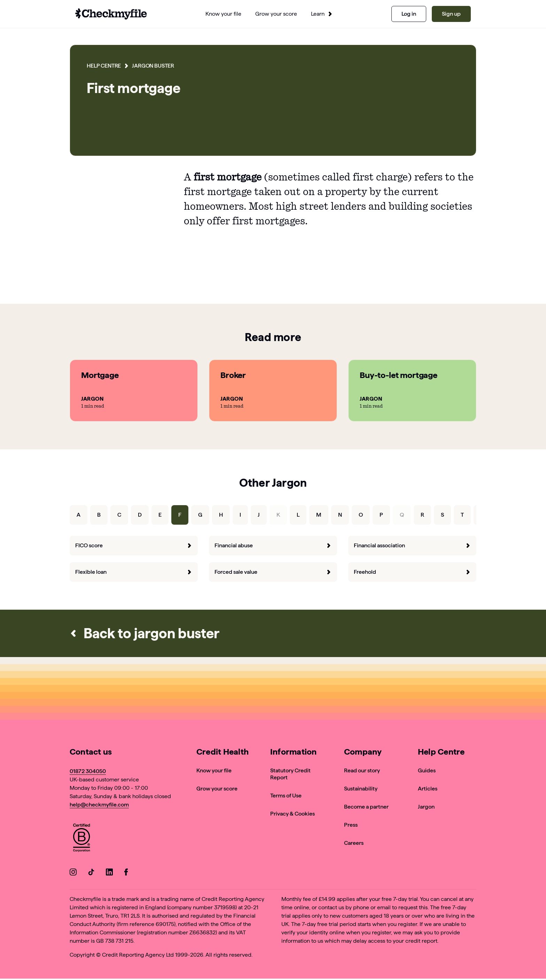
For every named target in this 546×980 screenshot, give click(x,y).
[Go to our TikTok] (91, 873)
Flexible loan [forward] (134, 572)
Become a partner (366, 807)
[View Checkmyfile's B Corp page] (81, 839)
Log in (409, 14)
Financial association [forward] (412, 545)
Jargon (426, 807)
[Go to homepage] (111, 14)
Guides (427, 770)
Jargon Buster (153, 66)
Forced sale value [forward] (273, 572)
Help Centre (104, 66)
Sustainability (361, 789)
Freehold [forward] (412, 572)
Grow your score (217, 789)
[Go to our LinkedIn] (109, 873)
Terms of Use (286, 796)
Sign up (451, 14)
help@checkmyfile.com (99, 805)
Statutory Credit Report (290, 774)
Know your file (214, 770)
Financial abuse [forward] (273, 545)
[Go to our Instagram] (73, 873)
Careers (354, 843)
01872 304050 (88, 771)
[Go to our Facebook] (127, 873)
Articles (428, 789)
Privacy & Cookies (292, 814)
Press (351, 825)
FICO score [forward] (134, 545)
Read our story (362, 770)
